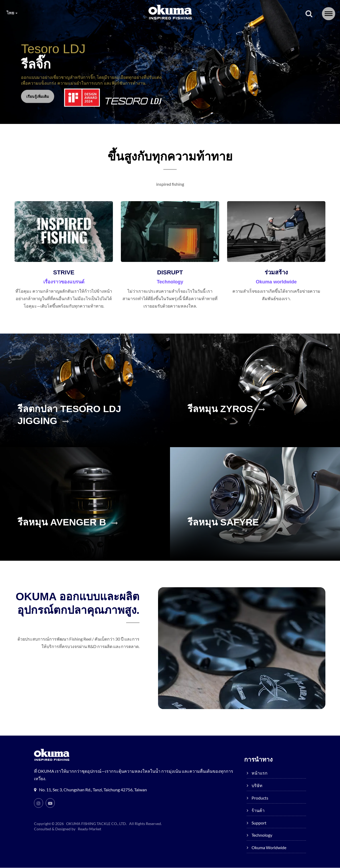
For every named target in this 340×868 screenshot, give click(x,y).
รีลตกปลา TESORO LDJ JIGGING (78, 424)
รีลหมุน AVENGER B (76, 530)
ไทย (12, 13)
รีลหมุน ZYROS (233, 417)
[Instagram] (39, 803)
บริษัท (82, 32)
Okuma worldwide (277, 32)
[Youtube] (50, 803)
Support (187, 32)
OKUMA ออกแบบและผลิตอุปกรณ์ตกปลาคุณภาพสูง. (82, 612)
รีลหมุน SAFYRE (236, 530)
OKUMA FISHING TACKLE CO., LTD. (97, 824)
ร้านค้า (152, 32)
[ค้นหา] (309, 14)
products (117, 32)
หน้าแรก (51, 32)
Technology (226, 32)
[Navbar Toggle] (329, 14)
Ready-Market (90, 829)
